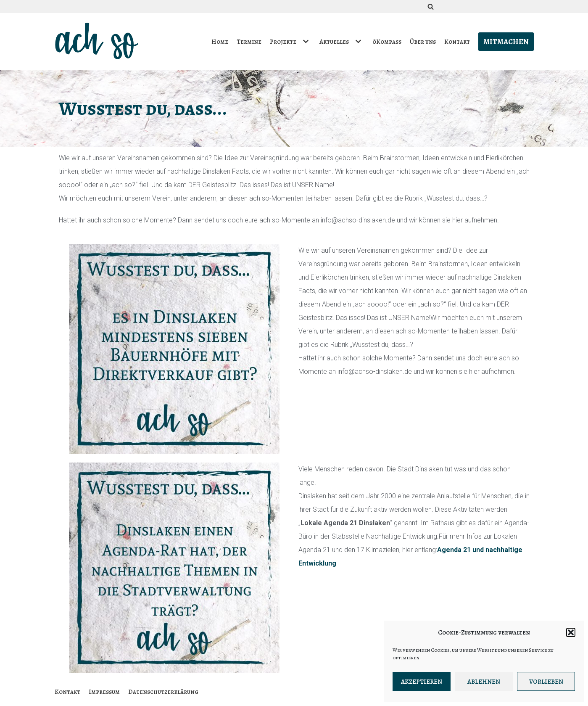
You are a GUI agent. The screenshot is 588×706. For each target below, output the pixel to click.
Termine (249, 42)
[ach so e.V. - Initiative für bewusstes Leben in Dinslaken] (99, 42)
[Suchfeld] (431, 7)
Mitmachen (506, 42)
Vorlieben (546, 682)
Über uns (423, 42)
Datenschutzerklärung (163, 692)
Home (220, 42)
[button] (571, 632)
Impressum (104, 692)
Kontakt (457, 42)
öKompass (387, 42)
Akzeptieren (422, 682)
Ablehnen (484, 682)
